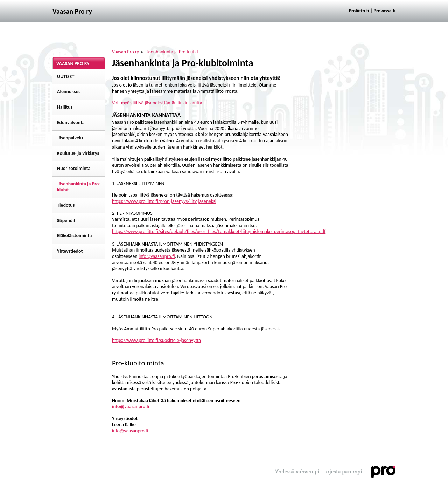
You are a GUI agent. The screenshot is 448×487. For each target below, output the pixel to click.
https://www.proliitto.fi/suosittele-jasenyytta (156, 340)
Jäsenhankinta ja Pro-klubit (172, 52)
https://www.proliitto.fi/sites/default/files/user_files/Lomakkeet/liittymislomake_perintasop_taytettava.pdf (219, 231)
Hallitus (65, 107)
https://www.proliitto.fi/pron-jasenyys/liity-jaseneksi (164, 201)
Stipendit (66, 221)
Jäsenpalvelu (70, 138)
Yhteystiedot (70, 251)
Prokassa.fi (384, 11)
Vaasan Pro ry (125, 52)
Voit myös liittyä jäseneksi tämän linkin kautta (157, 103)
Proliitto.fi (359, 11)
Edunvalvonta (71, 122)
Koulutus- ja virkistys (78, 153)
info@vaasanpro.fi (157, 256)
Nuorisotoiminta (74, 168)
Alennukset (69, 92)
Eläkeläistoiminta (74, 236)
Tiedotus (66, 205)
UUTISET (66, 77)
